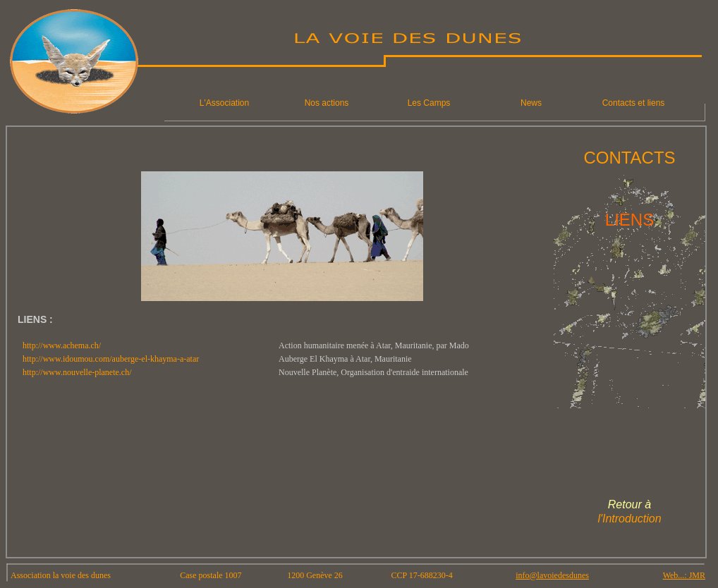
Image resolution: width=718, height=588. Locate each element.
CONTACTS (629, 158)
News (531, 103)
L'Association (224, 103)
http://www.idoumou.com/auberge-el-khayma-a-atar (111, 359)
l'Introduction (629, 519)
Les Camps (429, 103)
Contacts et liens (634, 103)
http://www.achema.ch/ (62, 345)
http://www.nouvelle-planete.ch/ (77, 372)
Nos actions (327, 103)
